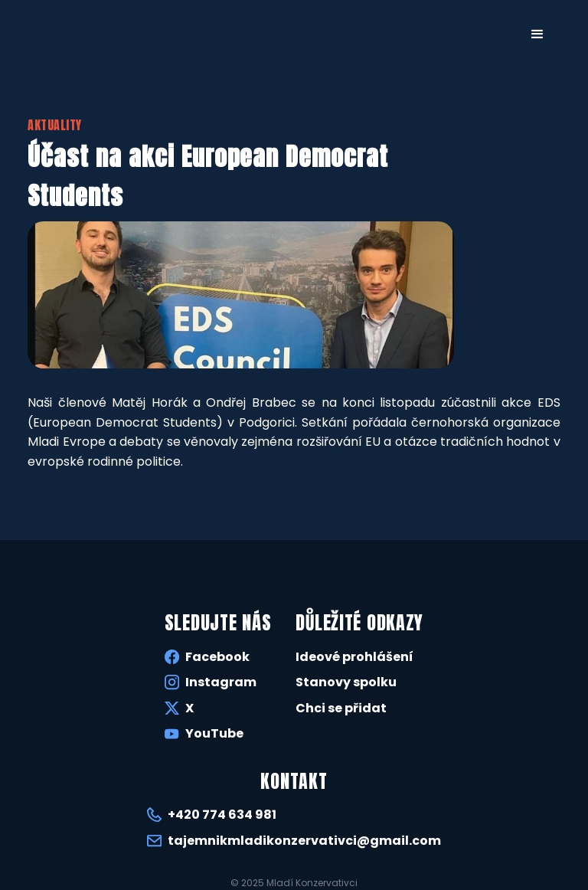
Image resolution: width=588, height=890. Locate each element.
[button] (537, 34)
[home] (58, 33)
